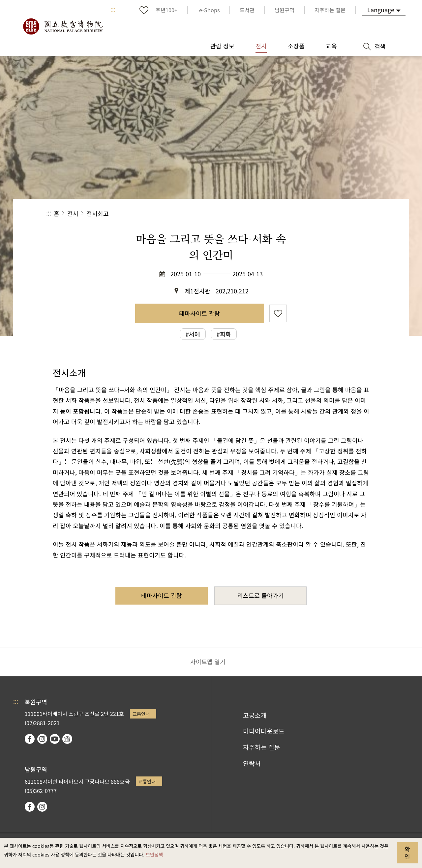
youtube (55, 739)
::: (113, 10)
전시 (73, 213)
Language (381, 10)
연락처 (252, 763)
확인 (407, 853)
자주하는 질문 (262, 747)
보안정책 (154, 854)
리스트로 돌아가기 (261, 595)
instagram (42, 739)
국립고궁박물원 (63, 26)
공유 (304, 214)
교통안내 (141, 714)
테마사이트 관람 (199, 313)
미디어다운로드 (264, 731)
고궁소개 (255, 715)
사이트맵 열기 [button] (208, 662)
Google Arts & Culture (67, 739)
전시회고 (98, 213)
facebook (30, 739)
